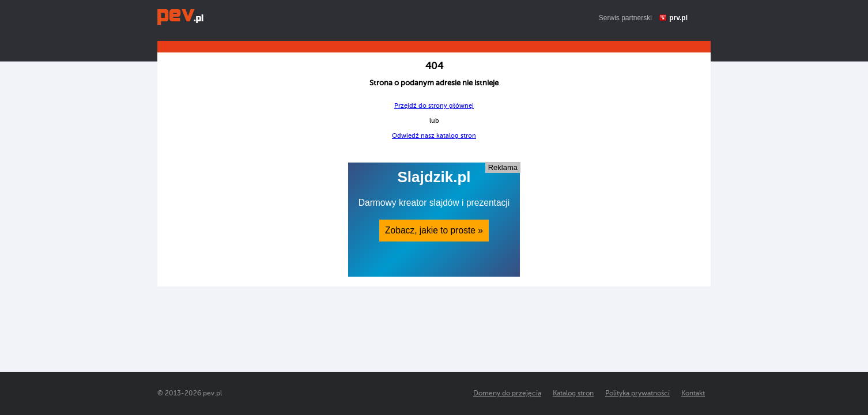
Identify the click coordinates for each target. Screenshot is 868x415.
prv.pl (678, 18)
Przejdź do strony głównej (434, 106)
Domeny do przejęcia (507, 393)
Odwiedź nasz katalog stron (434, 136)
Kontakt (693, 393)
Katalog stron (573, 393)
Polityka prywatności (637, 393)
